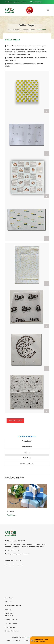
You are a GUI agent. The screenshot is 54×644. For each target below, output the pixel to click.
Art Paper (27, 452)
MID (28, 637)
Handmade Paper (27, 464)
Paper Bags (9, 598)
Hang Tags (9, 609)
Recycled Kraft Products (13, 606)
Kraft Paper (27, 458)
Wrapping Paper (29, 30)
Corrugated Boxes (11, 620)
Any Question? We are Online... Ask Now (41, 640)
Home (10, 30)
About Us (17, 640)
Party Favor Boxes (11, 623)
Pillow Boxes (9, 613)
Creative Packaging (12, 631)
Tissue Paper (27, 441)
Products (18, 30)
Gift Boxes (11, 512)
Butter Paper (27, 447)
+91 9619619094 (13, 550)
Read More (12, 515)
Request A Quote (15, 421)
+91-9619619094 (35, 2)
